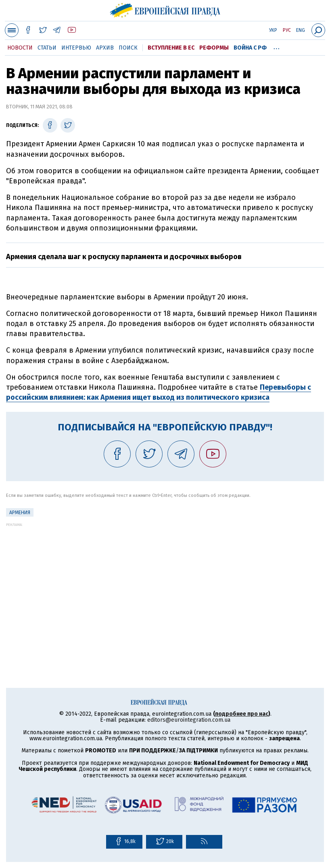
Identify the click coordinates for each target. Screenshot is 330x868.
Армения (20, 513)
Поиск (128, 48)
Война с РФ (250, 48)
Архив (105, 48)
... (277, 46)
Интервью (76, 48)
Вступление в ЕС (171, 48)
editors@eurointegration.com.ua (189, 720)
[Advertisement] (165, 583)
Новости (20, 48)
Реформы (214, 48)
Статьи (47, 48)
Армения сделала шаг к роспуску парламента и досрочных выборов (124, 257)
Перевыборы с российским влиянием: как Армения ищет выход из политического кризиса (159, 392)
